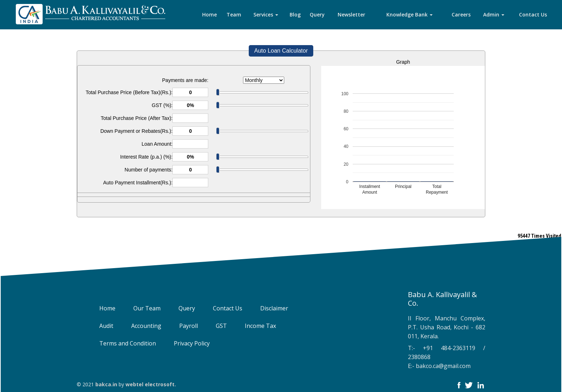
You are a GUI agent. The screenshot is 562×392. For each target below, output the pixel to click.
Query (317, 14)
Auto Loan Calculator (281, 51)
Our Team (140, 308)
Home (209, 14)
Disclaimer (268, 308)
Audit (100, 326)
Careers (461, 14)
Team (234, 14)
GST (215, 326)
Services (266, 14)
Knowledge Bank (409, 14)
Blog (295, 14)
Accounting (140, 326)
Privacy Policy (185, 343)
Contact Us (533, 14)
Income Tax (254, 326)
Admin (494, 14)
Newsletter (351, 14)
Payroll (182, 326)
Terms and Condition (121, 343)
